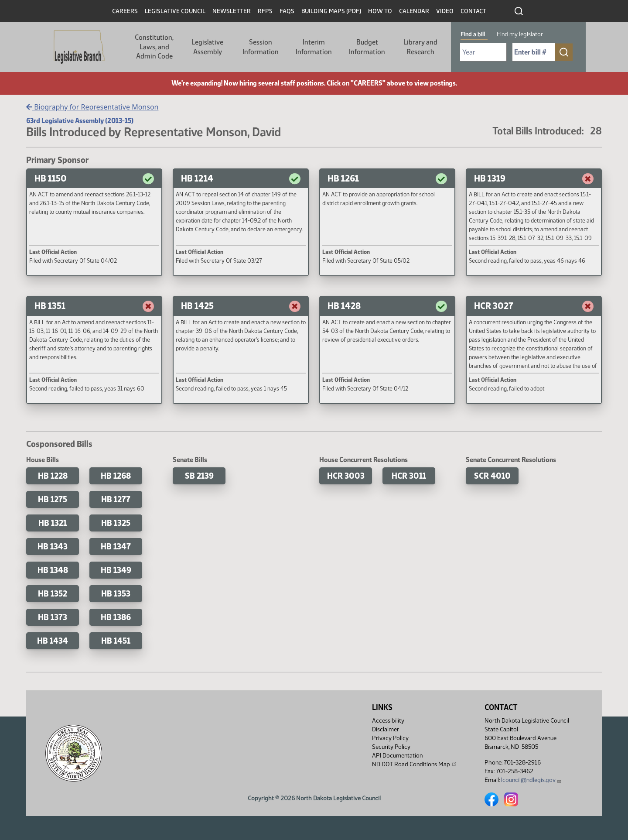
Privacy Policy (390, 738)
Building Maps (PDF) (331, 11)
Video (445, 11)
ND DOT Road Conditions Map (415, 764)
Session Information (261, 47)
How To (380, 11)
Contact (473, 11)
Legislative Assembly (207, 47)
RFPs (265, 11)
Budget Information (367, 47)
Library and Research (420, 47)
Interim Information (314, 47)
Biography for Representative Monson (92, 107)
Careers (125, 11)
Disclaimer (386, 729)
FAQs (287, 11)
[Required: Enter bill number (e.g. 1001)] (534, 52)
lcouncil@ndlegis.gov (531, 780)
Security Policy (391, 747)
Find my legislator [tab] (520, 34)
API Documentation (397, 756)
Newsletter (232, 11)
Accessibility (388, 721)
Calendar (414, 11)
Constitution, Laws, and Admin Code (154, 47)
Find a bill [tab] (473, 34)
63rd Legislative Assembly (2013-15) (80, 121)
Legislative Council (175, 11)
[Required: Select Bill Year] (483, 52)
